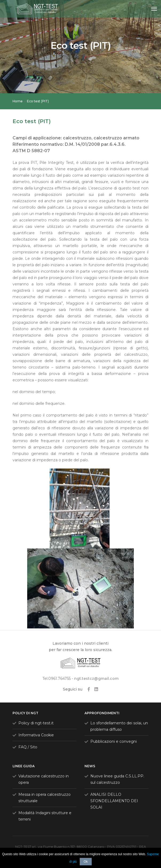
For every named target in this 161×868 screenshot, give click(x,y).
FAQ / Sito (28, 747)
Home (18, 101)
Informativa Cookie (36, 735)
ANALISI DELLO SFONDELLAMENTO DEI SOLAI (114, 801)
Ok (86, 862)
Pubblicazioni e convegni (114, 741)
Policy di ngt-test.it (36, 723)
